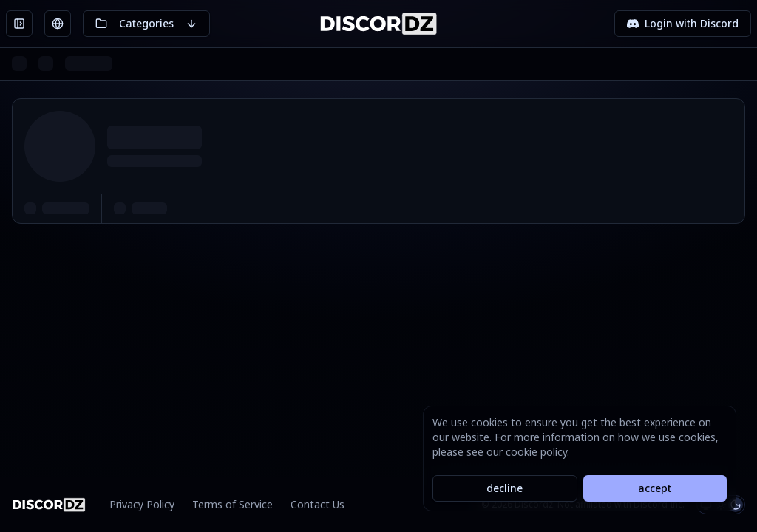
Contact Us (318, 504)
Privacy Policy (142, 504)
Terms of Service (232, 504)
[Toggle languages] (58, 24)
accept (655, 488)
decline (505, 488)
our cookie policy (527, 452)
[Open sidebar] (19, 24)
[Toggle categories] (146, 24)
